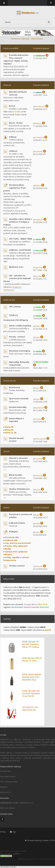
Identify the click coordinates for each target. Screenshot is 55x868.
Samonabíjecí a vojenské (16, 420)
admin (39, 92)
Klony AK (9, 430)
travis (38, 490)
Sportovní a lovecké (19, 398)
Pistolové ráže (12, 537)
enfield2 (39, 152)
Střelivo (6, 508)
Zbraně (6, 451)
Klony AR (9, 427)
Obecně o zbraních (18, 458)
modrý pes (40, 107)
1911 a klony (15, 307)
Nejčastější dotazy (8, 776)
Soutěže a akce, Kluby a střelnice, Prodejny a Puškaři (18, 222)
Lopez (38, 419)
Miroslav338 (41, 439)
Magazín (4, 787)
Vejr (38, 515)
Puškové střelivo (17, 523)
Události (13, 151)
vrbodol (39, 476)
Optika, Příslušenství (19, 489)
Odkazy (13, 137)
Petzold (40, 251)
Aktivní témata (37, 39)
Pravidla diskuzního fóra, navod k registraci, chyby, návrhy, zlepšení (16, 59)
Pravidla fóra (6, 771)
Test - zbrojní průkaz (9, 782)
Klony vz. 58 (11, 433)
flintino (39, 123)
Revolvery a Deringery (20, 351)
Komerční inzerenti (31, 607)
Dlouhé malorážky (18, 407)
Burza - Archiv (16, 123)
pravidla (17, 112)
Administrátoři (17, 607)
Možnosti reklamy (8, 808)
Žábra (38, 186)
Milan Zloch (43, 604)
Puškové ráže (11, 540)
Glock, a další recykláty (20, 326)
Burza (12, 106)
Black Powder (42, 362)
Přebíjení (13, 532)
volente (39, 459)
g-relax (39, 276)
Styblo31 (40, 220)
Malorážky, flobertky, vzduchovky (19, 364)
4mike (39, 239)
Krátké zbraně (9, 300)
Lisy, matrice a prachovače (18, 543)
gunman (39, 268)
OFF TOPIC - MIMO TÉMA (21, 239)
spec (38, 337)
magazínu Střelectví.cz (12, 288)
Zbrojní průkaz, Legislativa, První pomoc (15, 188)
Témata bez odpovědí (20, 39)
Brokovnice (15, 387)
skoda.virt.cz (5, 792)
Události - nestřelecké (20, 250)
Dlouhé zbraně (10, 381)
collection (40, 138)
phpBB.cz (17, 854)
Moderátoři (44, 607)
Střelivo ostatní (17, 566)
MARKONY (41, 56)
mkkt (38, 524)
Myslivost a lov (16, 267)
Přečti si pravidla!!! (11, 48)
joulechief (40, 408)
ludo (38, 388)
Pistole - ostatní (17, 337)
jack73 (48, 630)
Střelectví (7, 85)
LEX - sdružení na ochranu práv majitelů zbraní (17, 278)
